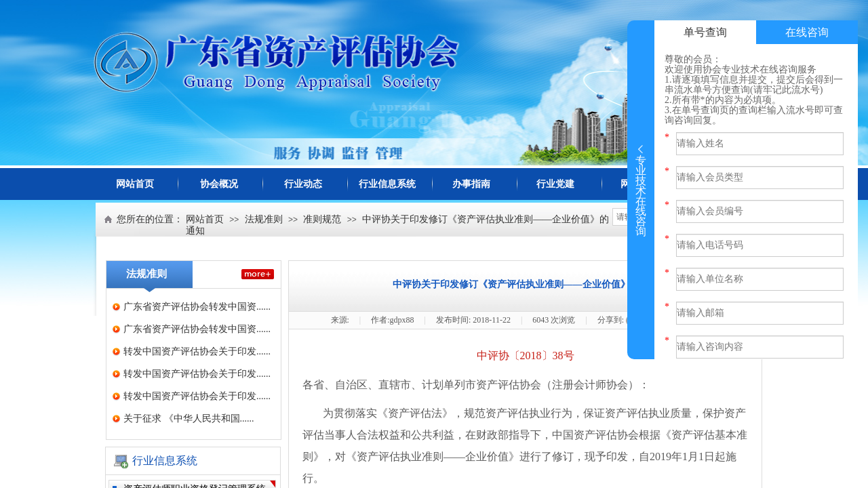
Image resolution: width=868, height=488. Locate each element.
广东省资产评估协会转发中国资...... (197, 307)
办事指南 (471, 184)
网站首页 (135, 184)
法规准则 (264, 219)
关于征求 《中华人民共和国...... (189, 419)
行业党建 (555, 184)
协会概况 (219, 184)
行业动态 (303, 184)
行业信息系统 (387, 184)
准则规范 (322, 219)
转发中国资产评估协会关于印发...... (197, 351)
